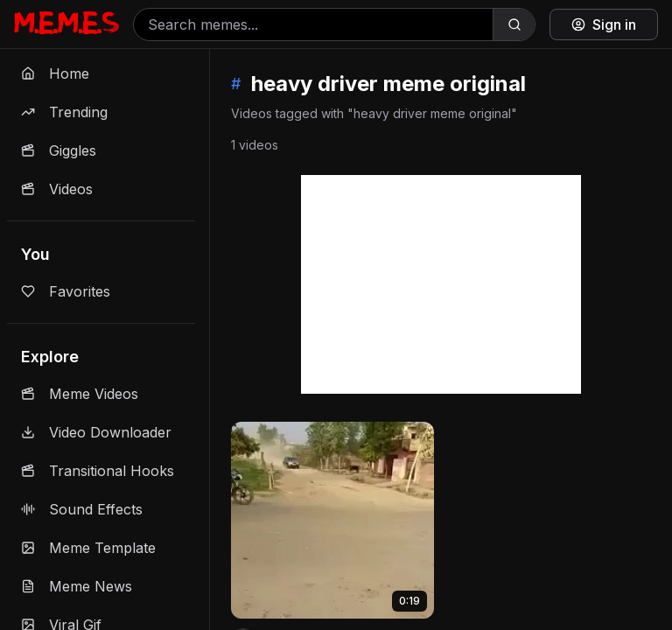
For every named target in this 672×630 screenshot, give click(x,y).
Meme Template (88, 548)
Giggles (59, 150)
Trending (64, 112)
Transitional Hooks (98, 471)
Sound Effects (82, 509)
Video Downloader (96, 432)
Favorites (66, 291)
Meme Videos (80, 394)
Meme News (77, 586)
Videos (57, 189)
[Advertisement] (441, 284)
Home (55, 73)
